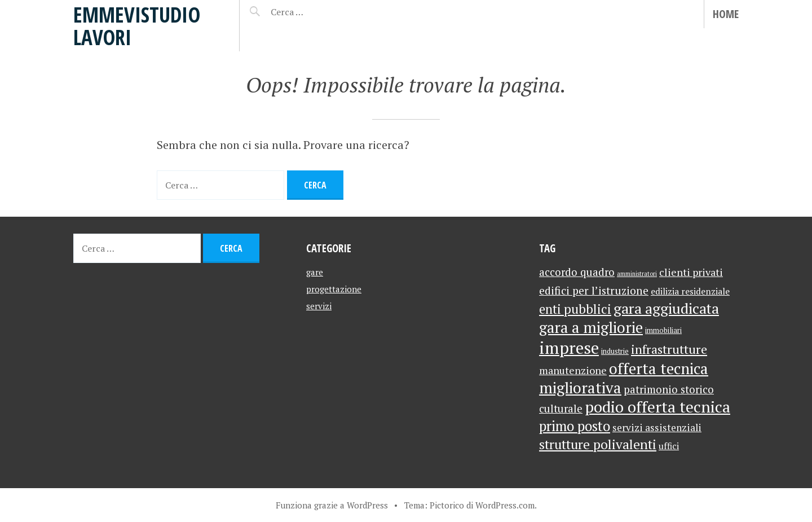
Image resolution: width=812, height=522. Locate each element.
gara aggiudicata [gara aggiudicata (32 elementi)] (666, 308)
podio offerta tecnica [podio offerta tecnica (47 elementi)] (657, 407)
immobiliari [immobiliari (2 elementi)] (663, 330)
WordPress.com (505, 505)
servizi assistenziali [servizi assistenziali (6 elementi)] (657, 427)
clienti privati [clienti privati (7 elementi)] (691, 272)
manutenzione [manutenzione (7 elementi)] (573, 370)
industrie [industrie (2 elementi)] (615, 351)
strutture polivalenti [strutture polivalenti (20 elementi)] (598, 444)
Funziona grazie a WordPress (332, 505)
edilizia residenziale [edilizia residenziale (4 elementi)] (690, 291)
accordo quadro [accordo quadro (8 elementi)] (577, 272)
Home (726, 14)
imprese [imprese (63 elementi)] (569, 348)
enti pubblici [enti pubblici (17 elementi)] (575, 309)
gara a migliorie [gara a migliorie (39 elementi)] (591, 327)
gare (315, 272)
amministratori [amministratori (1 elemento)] (637, 274)
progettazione (334, 289)
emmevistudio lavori (137, 26)
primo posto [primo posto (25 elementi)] (575, 426)
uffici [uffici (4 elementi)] (669, 446)
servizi (319, 306)
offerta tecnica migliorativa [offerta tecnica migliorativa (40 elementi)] (624, 378)
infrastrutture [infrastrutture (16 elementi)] (669, 349)
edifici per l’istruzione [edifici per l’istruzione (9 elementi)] (594, 291)
